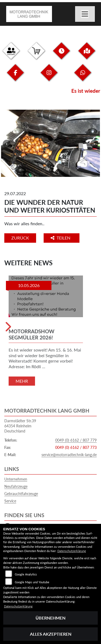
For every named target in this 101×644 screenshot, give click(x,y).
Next (94, 144)
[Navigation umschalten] (85, 14)
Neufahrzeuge (16, 486)
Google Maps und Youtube (32, 582)
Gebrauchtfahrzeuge (21, 494)
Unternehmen (16, 479)
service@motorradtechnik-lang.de (69, 455)
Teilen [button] (61, 238)
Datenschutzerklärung (72, 551)
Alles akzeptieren (51, 634)
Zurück (20, 238)
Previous (7, 144)
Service (10, 501)
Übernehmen (50, 618)
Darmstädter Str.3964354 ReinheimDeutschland (20, 426)
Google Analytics (26, 574)
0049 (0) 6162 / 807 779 (76, 440)
